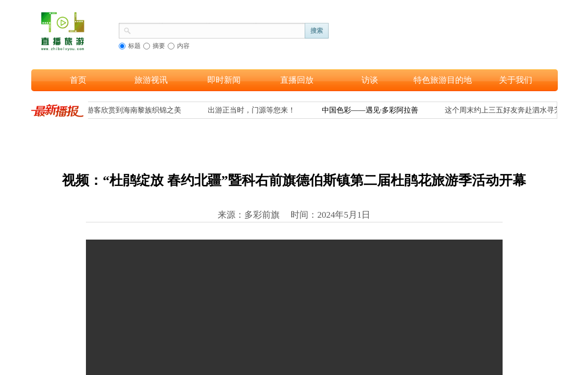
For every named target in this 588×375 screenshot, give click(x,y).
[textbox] (218, 30)
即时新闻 (224, 80)
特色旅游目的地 (443, 80)
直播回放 (297, 80)
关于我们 (516, 80)
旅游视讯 (151, 80)
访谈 (370, 80)
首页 (78, 80)
